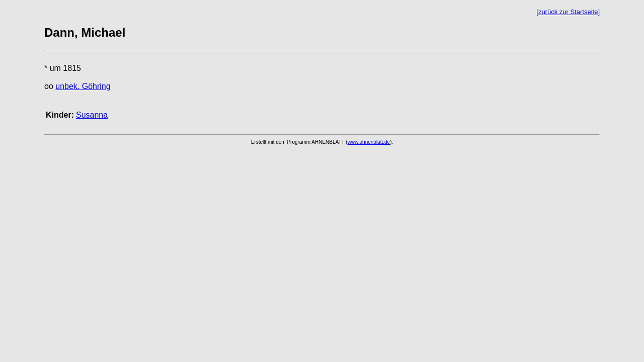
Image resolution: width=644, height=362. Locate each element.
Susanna (92, 115)
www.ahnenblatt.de (369, 142)
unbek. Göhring (83, 86)
